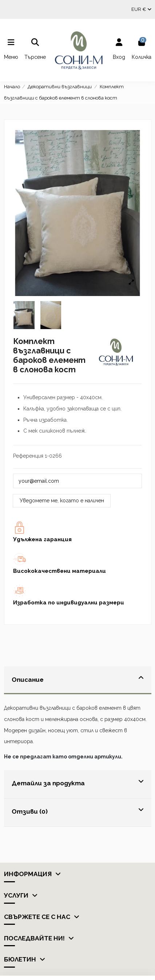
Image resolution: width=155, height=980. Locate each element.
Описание (78, 679)
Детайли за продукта (78, 782)
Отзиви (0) (78, 811)
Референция (28, 456)
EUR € (141, 9)
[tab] (78, 681)
